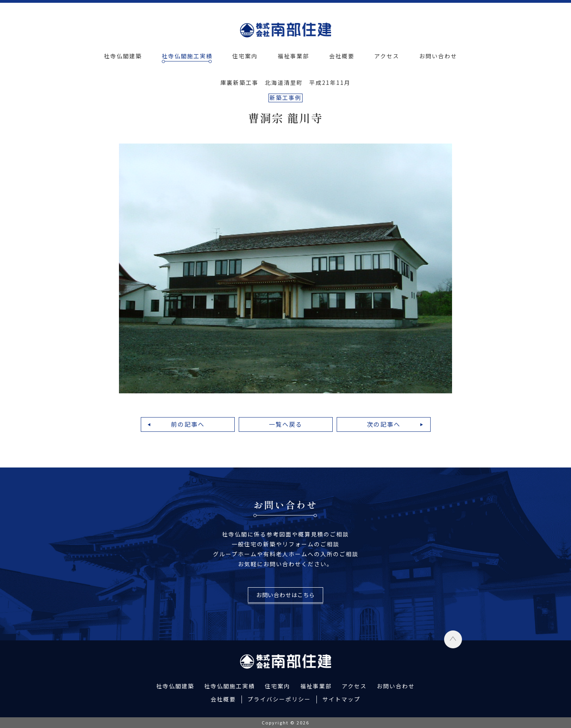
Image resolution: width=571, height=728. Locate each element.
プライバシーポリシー (279, 699)
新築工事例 (285, 98)
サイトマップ (341, 699)
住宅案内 (245, 56)
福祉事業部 (293, 56)
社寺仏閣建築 (123, 56)
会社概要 (342, 56)
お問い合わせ (438, 56)
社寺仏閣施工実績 (187, 56)
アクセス (387, 56)
